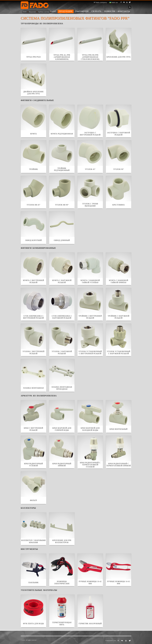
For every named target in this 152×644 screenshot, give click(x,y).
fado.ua (114, 2)
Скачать (96, 11)
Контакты (124, 11)
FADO (53, 11)
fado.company (100, 2)
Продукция (66, 11)
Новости (110, 11)
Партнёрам (82, 11)
